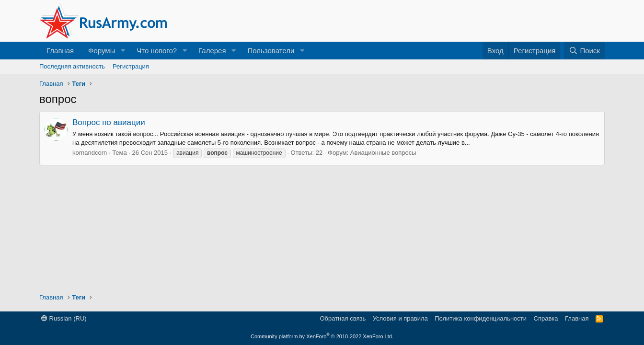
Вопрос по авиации (109, 122)
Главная (60, 51)
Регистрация (131, 66)
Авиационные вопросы (383, 153)
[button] (123, 51)
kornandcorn (90, 153)
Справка (546, 318)
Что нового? (157, 51)
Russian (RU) (64, 318)
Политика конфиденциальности (481, 318)
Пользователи (271, 51)
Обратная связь (343, 318)
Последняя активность (72, 66)
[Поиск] (584, 51)
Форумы (102, 51)
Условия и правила (400, 318)
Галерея (212, 51)
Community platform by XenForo (322, 336)
